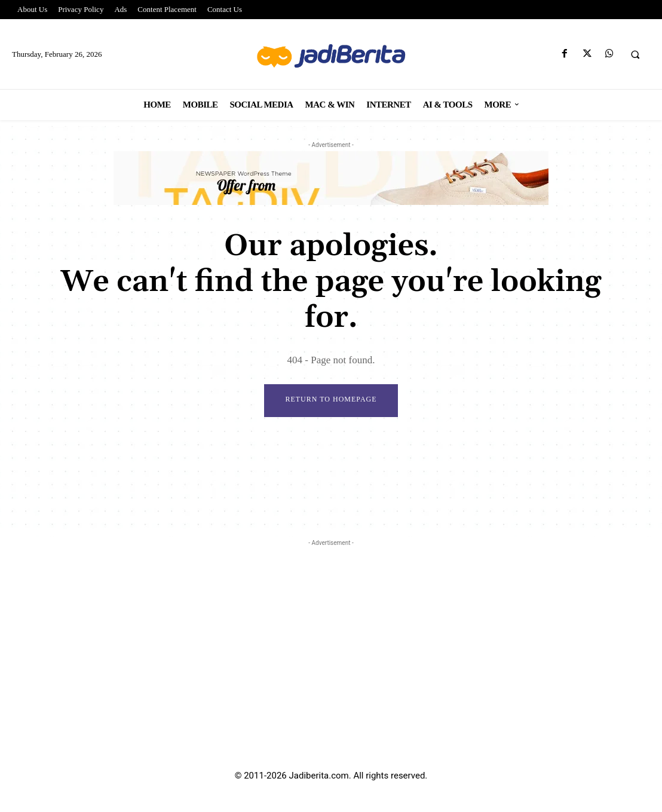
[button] (635, 54)
